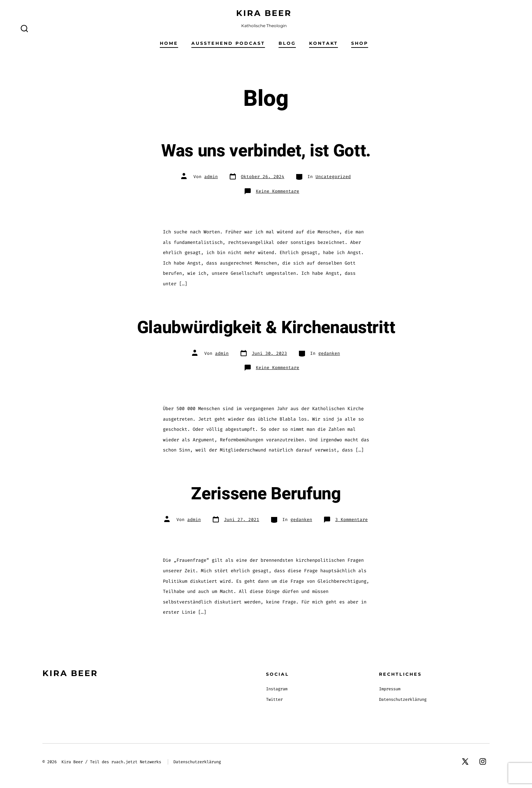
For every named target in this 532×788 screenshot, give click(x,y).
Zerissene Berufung (266, 494)
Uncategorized (333, 177)
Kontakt (324, 43)
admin (211, 177)
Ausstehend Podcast (228, 43)
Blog (287, 43)
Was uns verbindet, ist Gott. (266, 151)
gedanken (329, 353)
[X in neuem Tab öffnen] (465, 762)
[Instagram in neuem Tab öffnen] (483, 762)
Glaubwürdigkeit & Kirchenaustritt (266, 328)
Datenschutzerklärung (403, 699)
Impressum (390, 689)
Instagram (277, 689)
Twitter (274, 699)
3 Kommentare (351, 520)
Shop (360, 43)
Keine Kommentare (278, 191)
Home (169, 43)
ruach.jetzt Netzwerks (136, 762)
